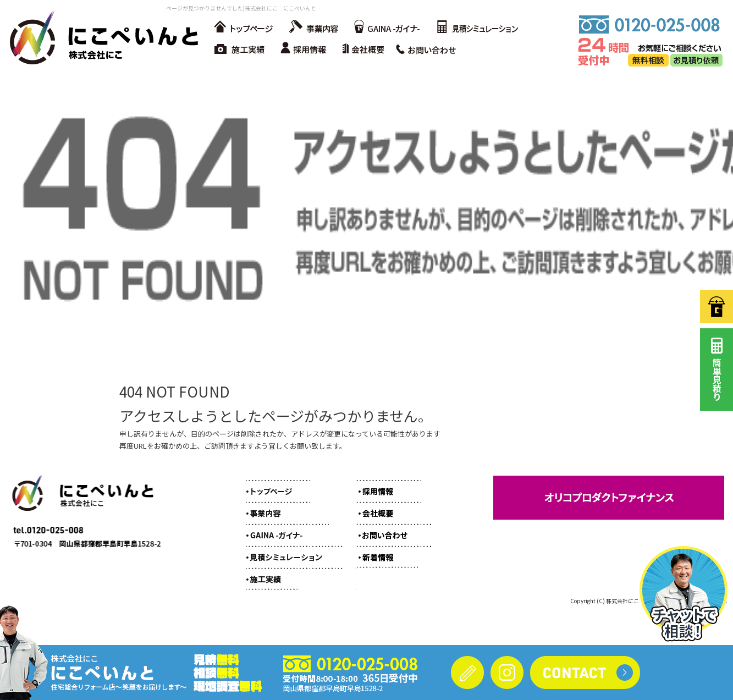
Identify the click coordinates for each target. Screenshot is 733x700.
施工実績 (240, 49)
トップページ (243, 27)
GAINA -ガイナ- (386, 27)
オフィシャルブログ (386, 551)
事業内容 (312, 27)
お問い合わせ (430, 49)
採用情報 (306, 49)
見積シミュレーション (477, 27)
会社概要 (367, 49)
